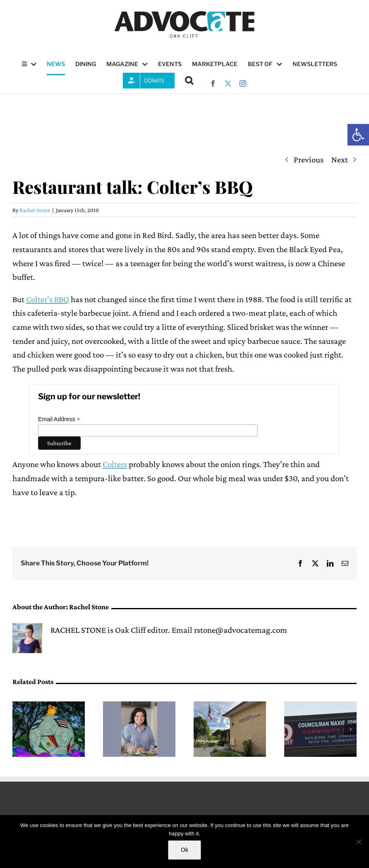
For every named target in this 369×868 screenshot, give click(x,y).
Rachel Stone (35, 210)
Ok (184, 850)
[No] (359, 842)
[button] (358, 135)
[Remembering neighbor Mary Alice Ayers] (139, 706)
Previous (309, 160)
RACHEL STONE (78, 630)
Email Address (59, 419)
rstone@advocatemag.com (241, 630)
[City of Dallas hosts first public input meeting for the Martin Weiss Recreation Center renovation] (230, 706)
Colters (115, 464)
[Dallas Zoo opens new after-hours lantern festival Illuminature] (49, 706)
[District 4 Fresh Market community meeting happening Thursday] (320, 706)
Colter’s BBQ (48, 299)
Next (340, 160)
